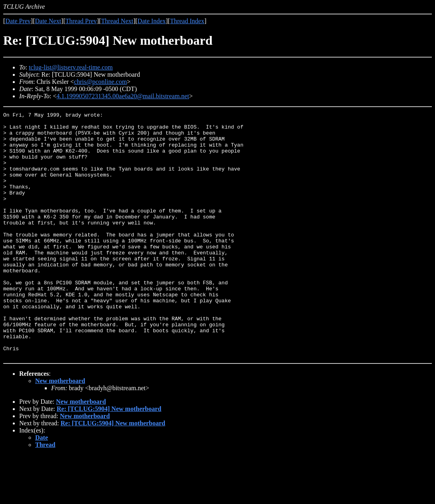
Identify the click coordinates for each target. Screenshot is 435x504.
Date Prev (18, 21)
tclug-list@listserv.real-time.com (71, 67)
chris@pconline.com (100, 82)
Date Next (48, 21)
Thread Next (117, 21)
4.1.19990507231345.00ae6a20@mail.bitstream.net (123, 96)
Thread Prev (81, 21)
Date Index (152, 21)
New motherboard (60, 430)
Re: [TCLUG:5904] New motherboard (109, 458)
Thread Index (187, 21)
